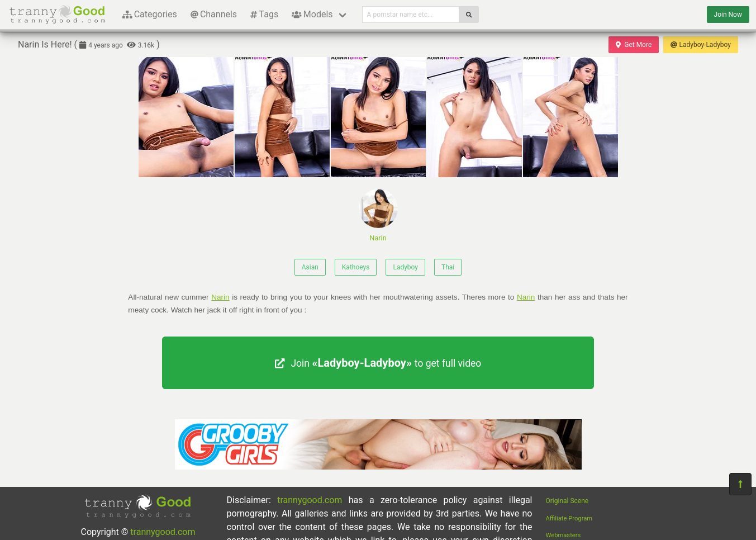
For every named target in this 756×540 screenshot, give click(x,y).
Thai (448, 267)
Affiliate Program (569, 518)
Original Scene (567, 501)
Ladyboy (405, 267)
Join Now (728, 15)
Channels (214, 14)
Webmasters (564, 535)
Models (312, 14)
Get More (634, 45)
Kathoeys (356, 267)
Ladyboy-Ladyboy (701, 45)
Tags (264, 14)
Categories (150, 14)
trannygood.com (163, 532)
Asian (310, 267)
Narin (378, 215)
